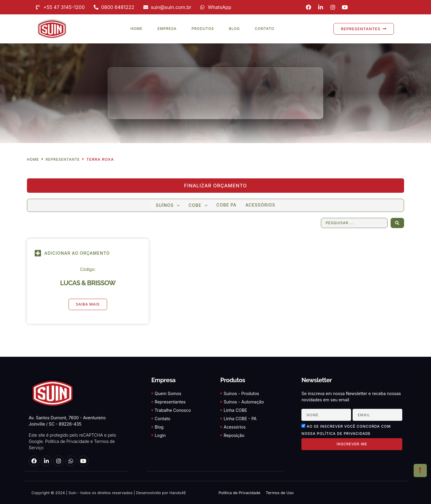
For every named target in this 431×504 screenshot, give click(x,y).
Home (136, 29)
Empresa (167, 29)
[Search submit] (397, 223)
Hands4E (178, 493)
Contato (264, 29)
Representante (63, 160)
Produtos (203, 29)
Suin (72, 493)
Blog (235, 29)
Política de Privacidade (67, 442)
